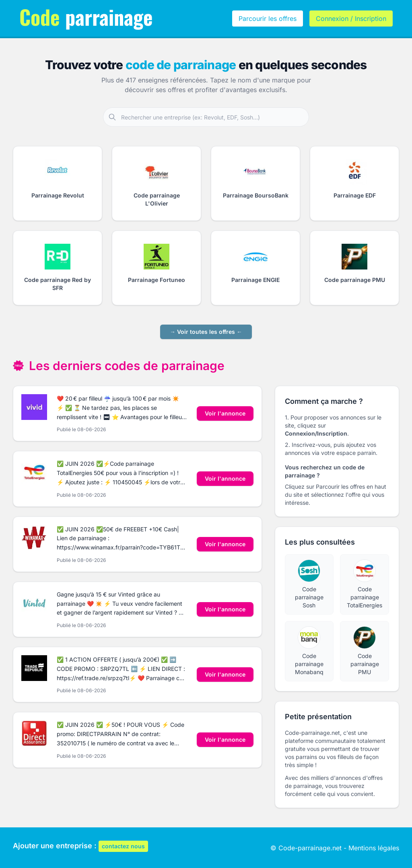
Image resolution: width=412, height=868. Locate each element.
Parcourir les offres (268, 19)
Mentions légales (374, 848)
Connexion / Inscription (351, 19)
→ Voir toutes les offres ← (206, 332)
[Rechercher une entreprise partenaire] (215, 117)
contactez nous (123, 846)
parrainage (86, 16)
